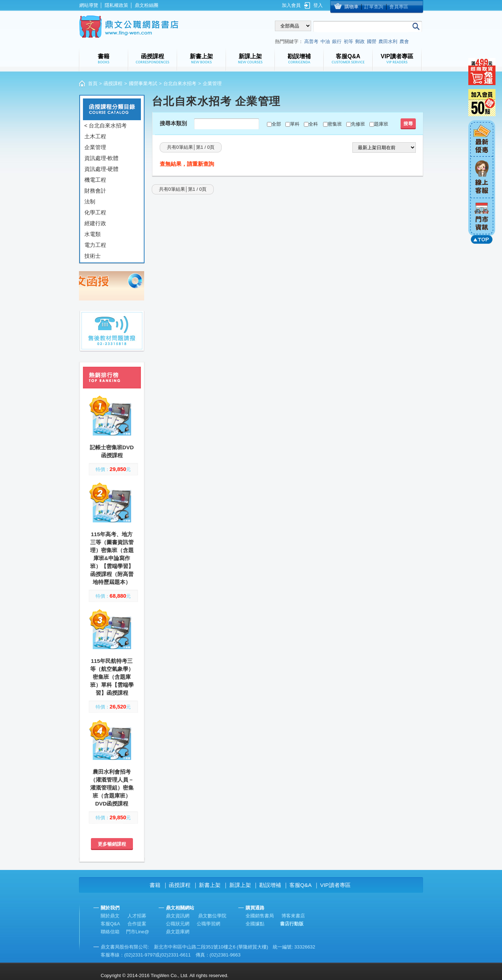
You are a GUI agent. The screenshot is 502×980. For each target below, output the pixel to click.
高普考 (311, 41)
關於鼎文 (110, 916)
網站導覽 (89, 5)
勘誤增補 (270, 885)
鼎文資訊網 (178, 916)
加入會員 (291, 5)
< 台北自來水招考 (106, 125)
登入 (318, 5)
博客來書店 (293, 916)
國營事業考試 (143, 83)
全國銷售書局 (260, 916)
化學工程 (95, 212)
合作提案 (137, 924)
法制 (90, 201)
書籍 (155, 885)
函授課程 (113, 83)
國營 (372, 41)
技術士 (93, 256)
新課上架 (240, 885)
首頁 (93, 83)
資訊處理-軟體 (102, 158)
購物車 (352, 7)
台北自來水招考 (180, 83)
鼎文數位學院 (212, 916)
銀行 (337, 41)
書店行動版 (292, 924)
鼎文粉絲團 (147, 5)
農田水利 (388, 41)
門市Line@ (138, 932)
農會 (404, 41)
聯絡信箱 (110, 932)
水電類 (93, 234)
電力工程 (95, 245)
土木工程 (95, 136)
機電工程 (95, 180)
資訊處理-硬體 (102, 169)
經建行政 (95, 223)
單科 (295, 124)
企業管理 (95, 147)
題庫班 (381, 124)
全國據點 (255, 924)
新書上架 (210, 885)
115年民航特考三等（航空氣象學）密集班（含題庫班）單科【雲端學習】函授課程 (112, 677)
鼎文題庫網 (178, 932)
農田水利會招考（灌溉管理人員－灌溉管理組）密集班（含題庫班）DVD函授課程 (112, 788)
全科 (313, 124)
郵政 (360, 41)
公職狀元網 (178, 924)
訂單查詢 (374, 7)
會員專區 (399, 7)
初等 (348, 41)
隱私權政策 (116, 5)
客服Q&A (301, 885)
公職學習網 (208, 924)
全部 (276, 124)
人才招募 (137, 916)
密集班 (335, 124)
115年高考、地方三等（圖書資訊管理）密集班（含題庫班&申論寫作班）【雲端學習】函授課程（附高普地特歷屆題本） (112, 558)
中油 (325, 41)
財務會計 (95, 191)
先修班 (358, 124)
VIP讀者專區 (335, 885)
